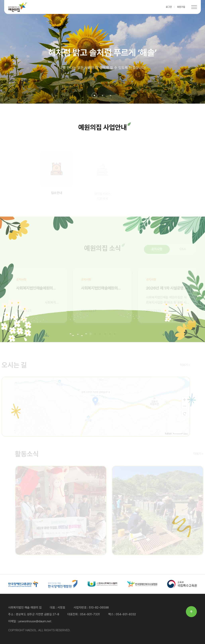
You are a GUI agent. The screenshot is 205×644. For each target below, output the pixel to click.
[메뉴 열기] (194, 7)
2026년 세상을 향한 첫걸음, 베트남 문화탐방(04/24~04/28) (62, 510)
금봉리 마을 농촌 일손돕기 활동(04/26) (159, 510)
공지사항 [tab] (157, 250)
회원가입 (181, 7)
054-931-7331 (90, 614)
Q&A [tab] (183, 250)
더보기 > (184, 365)
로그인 (169, 7)
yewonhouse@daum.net (35, 621)
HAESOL (18, 7)
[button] (94, 95)
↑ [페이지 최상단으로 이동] (191, 612)
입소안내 (56, 175)
